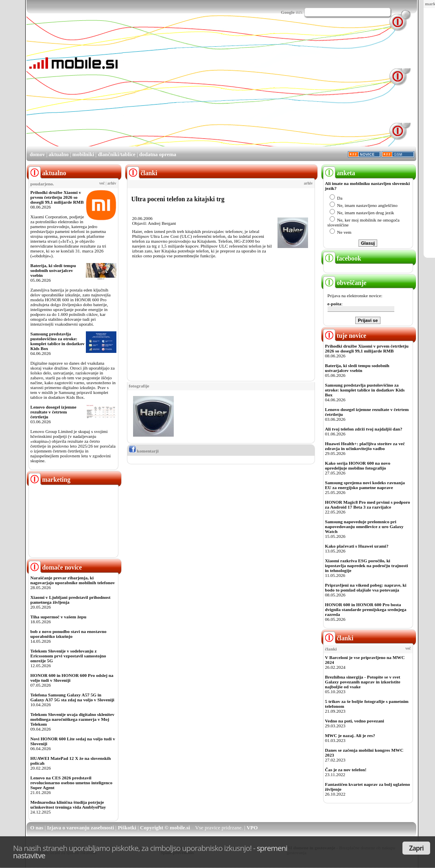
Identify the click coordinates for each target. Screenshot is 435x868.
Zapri (416, 848)
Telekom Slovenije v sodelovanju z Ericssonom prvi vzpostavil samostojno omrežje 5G (68, 656)
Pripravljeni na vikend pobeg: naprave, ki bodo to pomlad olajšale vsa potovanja (366, 587)
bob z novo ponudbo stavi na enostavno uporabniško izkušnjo (69, 634)
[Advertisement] (225, 89)
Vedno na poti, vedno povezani (355, 721)
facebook (342, 258)
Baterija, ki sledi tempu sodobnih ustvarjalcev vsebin (53, 270)
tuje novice (345, 336)
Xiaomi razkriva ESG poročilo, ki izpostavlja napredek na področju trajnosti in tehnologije (367, 566)
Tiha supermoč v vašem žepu (59, 617)
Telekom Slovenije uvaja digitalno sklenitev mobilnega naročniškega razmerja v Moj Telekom (73, 719)
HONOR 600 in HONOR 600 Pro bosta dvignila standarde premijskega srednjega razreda (366, 609)
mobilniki (83, 154)
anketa (339, 173)
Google (288, 12)
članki (338, 638)
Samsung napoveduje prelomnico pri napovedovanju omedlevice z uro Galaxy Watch (364, 526)
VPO (252, 828)
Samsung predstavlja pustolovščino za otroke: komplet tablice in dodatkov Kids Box (58, 341)
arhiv (112, 183)
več (102, 183)
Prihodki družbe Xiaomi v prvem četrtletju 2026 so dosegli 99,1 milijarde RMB (57, 197)
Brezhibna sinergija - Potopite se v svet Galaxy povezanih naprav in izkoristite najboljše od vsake (363, 682)
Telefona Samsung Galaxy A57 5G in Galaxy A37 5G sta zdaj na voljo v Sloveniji (72, 697)
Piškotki (127, 828)
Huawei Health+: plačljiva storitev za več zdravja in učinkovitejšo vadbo (365, 446)
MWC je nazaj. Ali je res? (350, 735)
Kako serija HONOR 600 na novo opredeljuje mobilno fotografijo (358, 466)
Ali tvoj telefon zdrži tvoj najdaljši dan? (364, 429)
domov (37, 154)
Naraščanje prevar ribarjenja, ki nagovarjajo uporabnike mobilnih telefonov (73, 580)
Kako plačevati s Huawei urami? (357, 546)
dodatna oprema (158, 154)
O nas (37, 828)
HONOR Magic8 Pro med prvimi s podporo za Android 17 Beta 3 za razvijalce (368, 505)
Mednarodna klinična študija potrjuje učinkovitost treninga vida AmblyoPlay (68, 805)
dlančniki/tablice (116, 154)
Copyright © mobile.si (165, 828)
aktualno (59, 154)
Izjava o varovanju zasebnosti (81, 828)
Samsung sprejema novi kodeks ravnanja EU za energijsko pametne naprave (365, 485)
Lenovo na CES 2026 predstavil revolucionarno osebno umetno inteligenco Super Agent (71, 783)
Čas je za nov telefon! (346, 770)
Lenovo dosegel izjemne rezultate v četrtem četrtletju (54, 412)
